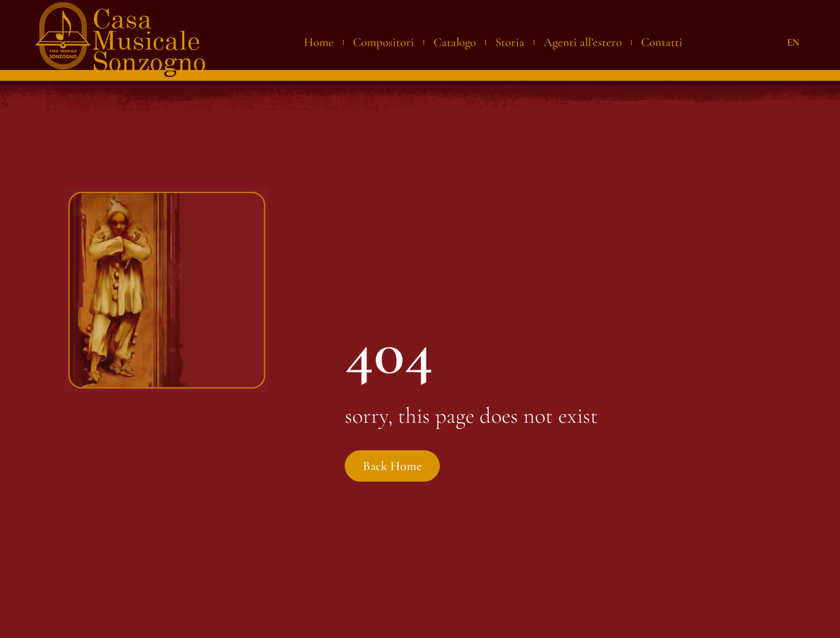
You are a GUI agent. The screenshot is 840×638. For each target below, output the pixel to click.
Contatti (662, 42)
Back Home (393, 469)
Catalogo (455, 42)
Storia (510, 42)
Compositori (384, 42)
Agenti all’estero (583, 42)
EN (793, 42)
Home (319, 42)
